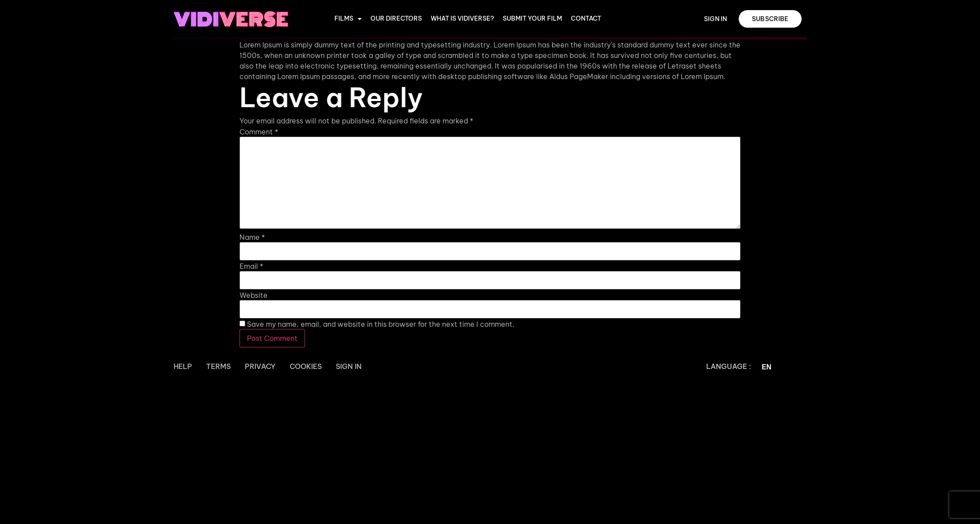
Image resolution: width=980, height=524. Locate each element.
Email (251, 266)
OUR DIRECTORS (396, 19)
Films (348, 19)
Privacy (260, 366)
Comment (259, 132)
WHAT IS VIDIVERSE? (462, 19)
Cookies (306, 366)
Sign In (349, 366)
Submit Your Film (532, 19)
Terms (218, 366)
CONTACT (586, 19)
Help (183, 366)
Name (252, 237)
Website (254, 295)
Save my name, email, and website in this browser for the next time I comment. (381, 324)
